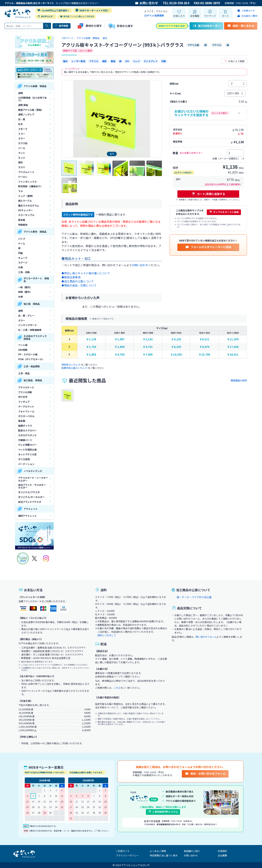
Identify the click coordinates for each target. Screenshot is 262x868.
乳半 (20, 124)
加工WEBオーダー (206, 26)
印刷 (164, 61)
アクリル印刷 (25, 392)
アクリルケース (26, 387)
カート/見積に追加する (208, 194)
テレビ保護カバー (27, 445)
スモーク (23, 129)
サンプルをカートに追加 (224, 212)
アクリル (94, 61)
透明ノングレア (26, 114)
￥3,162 (148, 339)
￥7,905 (148, 354)
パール (22, 148)
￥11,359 (233, 339)
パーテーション (26, 464)
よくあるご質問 (158, 851)
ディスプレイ (151, 61)
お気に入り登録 (234, 61)
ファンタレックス (27, 182)
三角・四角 (24, 272)
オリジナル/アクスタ (29, 492)
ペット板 (23, 345)
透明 (20, 93)
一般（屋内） (25, 287)
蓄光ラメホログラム (29, 205)
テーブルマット (26, 406)
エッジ (22, 158)
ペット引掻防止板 (27, 449)
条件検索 (62, 26)
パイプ (22, 239)
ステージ (23, 262)
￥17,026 (233, 347)
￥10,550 (176, 354)
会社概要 (222, 855)
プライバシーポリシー (127, 855)
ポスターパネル (26, 416)
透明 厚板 (23, 105)
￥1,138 (91, 339)
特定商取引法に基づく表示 (164, 855)
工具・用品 (24, 373)
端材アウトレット (27, 516)
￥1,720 (91, 347)
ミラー (22, 134)
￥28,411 (233, 354)
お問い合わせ (146, 3)
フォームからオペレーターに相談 (208, 247)
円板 (20, 253)
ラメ (20, 191)
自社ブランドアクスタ (30, 502)
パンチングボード (28, 325)
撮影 (105, 61)
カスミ (22, 167)
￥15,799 (204, 354)
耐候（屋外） (25, 292)
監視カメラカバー (27, 430)
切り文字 (23, 397)
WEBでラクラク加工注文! (172, 26)
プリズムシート (26, 172)
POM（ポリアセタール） (31, 359)
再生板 (22, 220)
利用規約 (222, 851)
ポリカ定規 (24, 459)
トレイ (136, 61)
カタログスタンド (27, 435)
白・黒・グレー (26, 315)
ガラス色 (23, 143)
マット (22, 153)
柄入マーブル (25, 201)
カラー (22, 138)
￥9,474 (204, 347)
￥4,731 (148, 347)
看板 (113, 61)
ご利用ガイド (123, 851)
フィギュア (24, 402)
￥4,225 (176, 339)
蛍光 (20, 162)
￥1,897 (120, 339)
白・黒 (22, 119)
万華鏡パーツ (25, 440)
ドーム (22, 243)
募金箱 (22, 421)
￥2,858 (120, 347)
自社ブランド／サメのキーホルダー (32, 486)
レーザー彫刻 (78, 61)
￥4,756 (120, 354)
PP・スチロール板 (28, 354)
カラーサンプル (26, 215)
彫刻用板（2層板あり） (30, 186)
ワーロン (23, 177)
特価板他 (23, 225)
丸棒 (20, 267)
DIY (127, 61)
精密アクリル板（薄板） (31, 110)
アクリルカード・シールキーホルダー (33, 479)
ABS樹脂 (23, 350)
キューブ (23, 258)
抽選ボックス (25, 426)
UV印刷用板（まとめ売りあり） (32, 99)
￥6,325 (176, 347)
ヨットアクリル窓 (27, 454)
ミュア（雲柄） (26, 196)
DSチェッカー (26, 210)
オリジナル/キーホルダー (31, 497)
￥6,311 (204, 339)
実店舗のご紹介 (192, 851)
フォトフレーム (26, 411)
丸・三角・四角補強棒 (30, 330)
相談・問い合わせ (241, 26)
